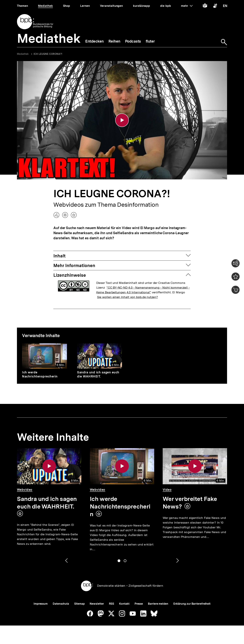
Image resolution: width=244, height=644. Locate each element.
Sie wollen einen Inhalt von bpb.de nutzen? (128, 297)
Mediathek (23, 54)
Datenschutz (61, 604)
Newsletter (97, 604)
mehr (187, 6)
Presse (139, 604)
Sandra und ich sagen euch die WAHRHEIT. (98, 374)
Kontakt (124, 604)
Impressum (41, 604)
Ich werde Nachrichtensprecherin (40, 374)
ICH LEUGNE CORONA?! (48, 54)
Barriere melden (158, 604)
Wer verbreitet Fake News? (190, 503)
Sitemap (79, 604)
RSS (112, 604)
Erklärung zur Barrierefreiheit (192, 604)
